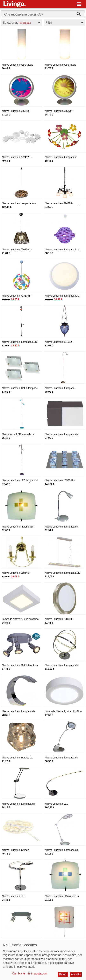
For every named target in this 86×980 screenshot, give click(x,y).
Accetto (76, 974)
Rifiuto (63, 974)
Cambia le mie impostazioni (30, 973)
